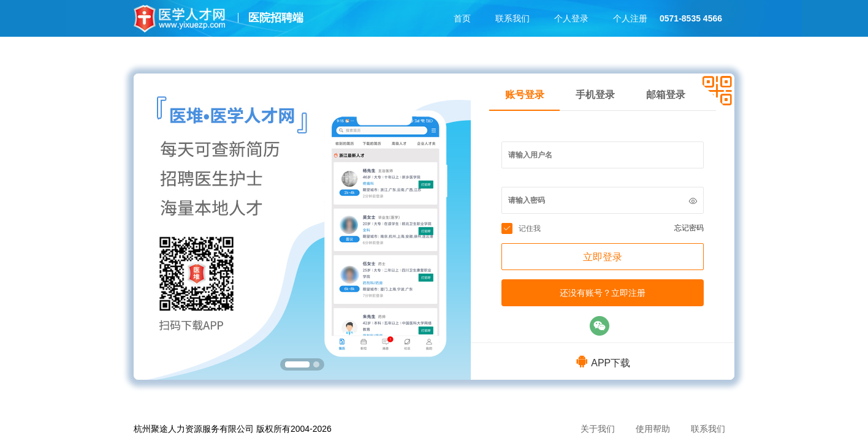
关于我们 (598, 429)
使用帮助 (653, 429)
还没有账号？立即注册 (603, 293)
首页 (462, 18)
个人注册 (630, 18)
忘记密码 (689, 228)
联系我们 (512, 18)
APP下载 (603, 363)
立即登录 (603, 257)
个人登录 (571, 18)
